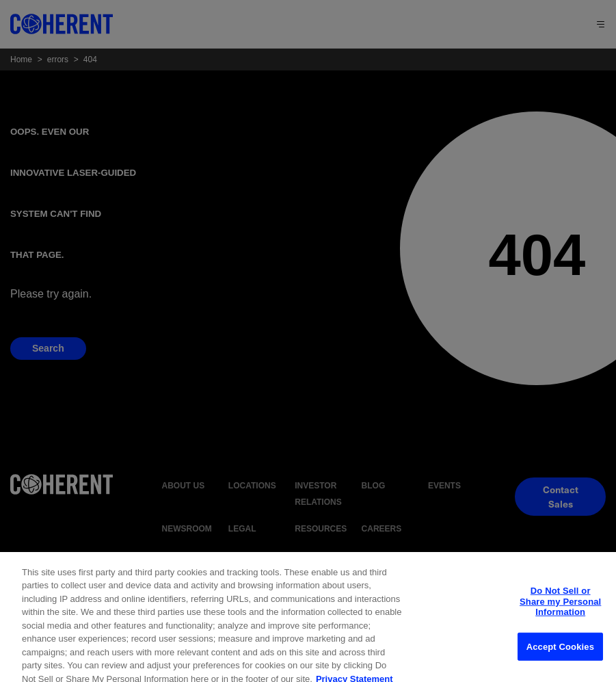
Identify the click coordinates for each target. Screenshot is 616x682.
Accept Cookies (560, 663)
